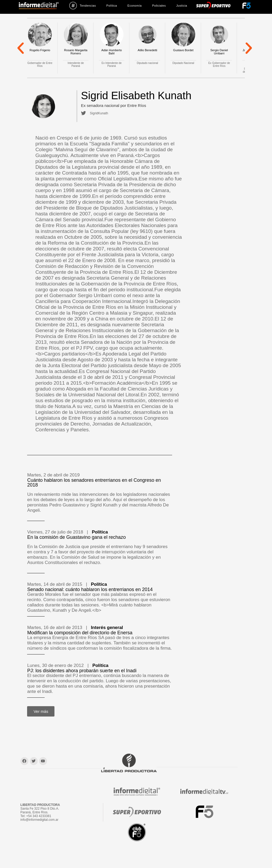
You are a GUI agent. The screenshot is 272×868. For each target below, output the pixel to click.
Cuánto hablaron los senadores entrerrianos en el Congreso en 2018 (94, 483)
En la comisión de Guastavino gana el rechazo (76, 537)
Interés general (107, 628)
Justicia (182, 6)
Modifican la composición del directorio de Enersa (80, 633)
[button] (20, 48)
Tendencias (82, 6)
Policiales (159, 6)
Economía (135, 6)
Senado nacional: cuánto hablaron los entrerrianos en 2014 (90, 589)
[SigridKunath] (83, 113)
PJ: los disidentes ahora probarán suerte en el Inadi (82, 671)
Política (112, 6)
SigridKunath (98, 113)
